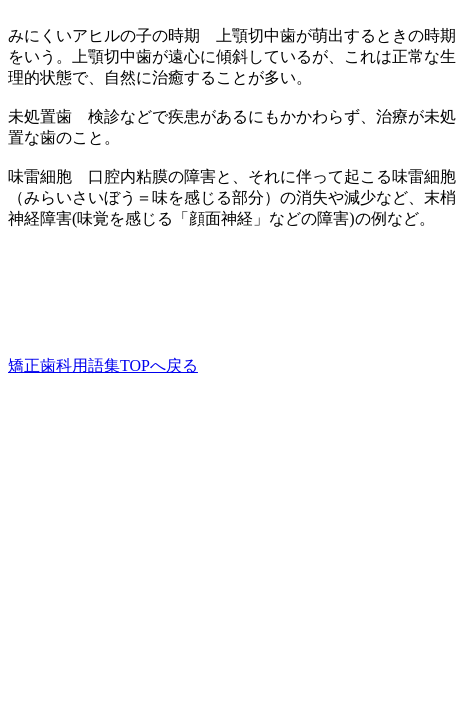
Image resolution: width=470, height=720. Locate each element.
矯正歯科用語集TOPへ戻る (103, 365)
